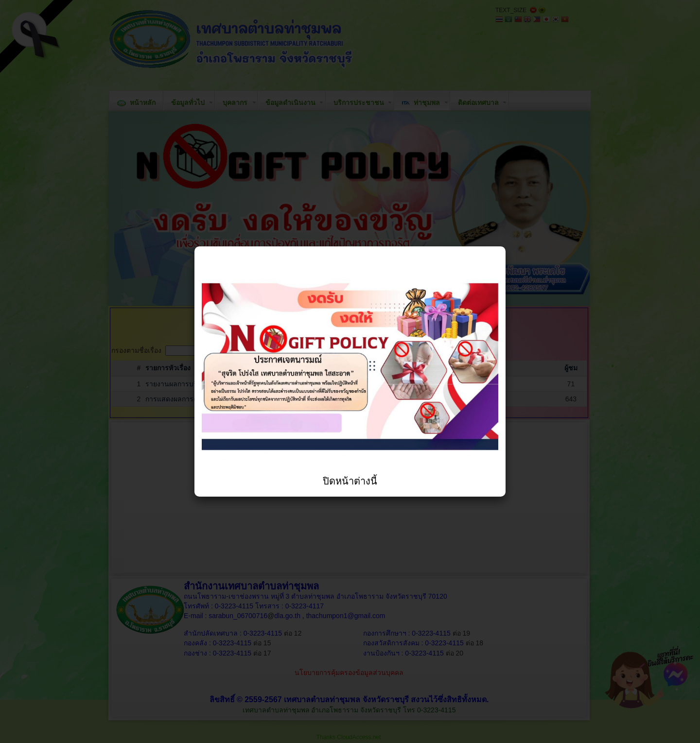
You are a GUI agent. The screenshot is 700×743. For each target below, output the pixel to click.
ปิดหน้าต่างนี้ (350, 481)
